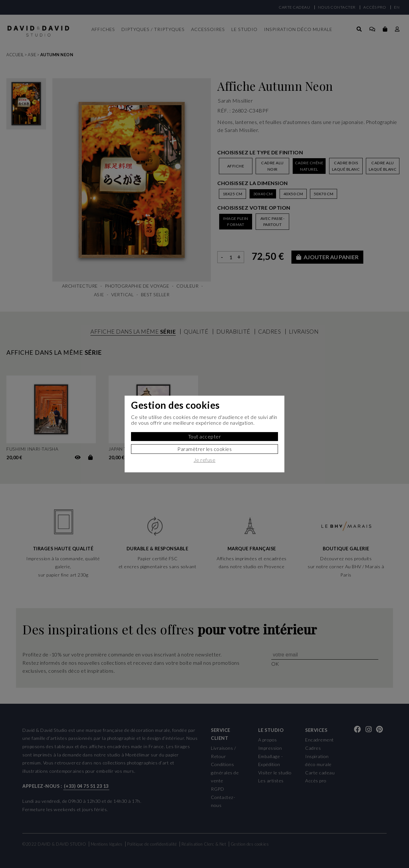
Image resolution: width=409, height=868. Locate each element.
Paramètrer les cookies (204, 449)
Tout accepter (205, 436)
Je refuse (205, 460)
